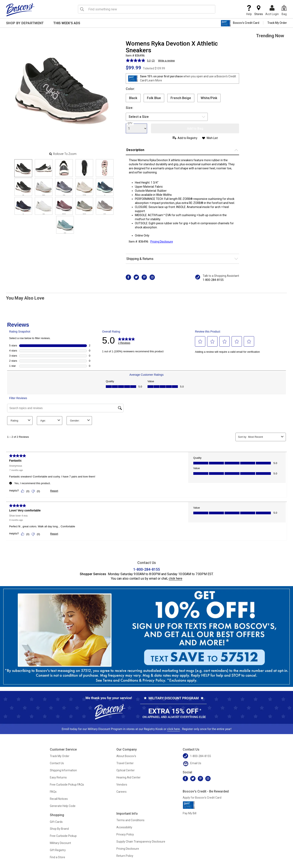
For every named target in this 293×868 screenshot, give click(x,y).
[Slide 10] (23, 206)
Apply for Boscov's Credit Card (202, 798)
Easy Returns (58, 777)
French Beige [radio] (181, 98)
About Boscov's (126, 756)
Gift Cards (56, 822)
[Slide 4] (105, 168)
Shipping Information (63, 770)
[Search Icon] (82, 9)
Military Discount (60, 843)
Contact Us (57, 763)
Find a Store (57, 857)
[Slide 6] (44, 187)
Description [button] (135, 150)
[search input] (147, 9)
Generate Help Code (63, 806)
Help (249, 10)
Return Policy (125, 856)
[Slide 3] (84, 168)
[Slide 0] (23, 168)
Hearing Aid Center (128, 777)
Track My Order (277, 23)
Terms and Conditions (130, 820)
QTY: (130, 123)
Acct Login (272, 10)
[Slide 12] (64, 206)
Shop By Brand (59, 829)
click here (175, 578)
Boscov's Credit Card (240, 23)
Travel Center (125, 763)
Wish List (212, 138)
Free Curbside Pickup (63, 836)
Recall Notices (59, 799)
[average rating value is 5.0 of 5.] (139, 60)
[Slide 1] (44, 168)
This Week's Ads (67, 23)
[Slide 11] (44, 206)
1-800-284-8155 (213, 280)
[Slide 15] (65, 225)
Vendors (122, 785)
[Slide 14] (105, 206)
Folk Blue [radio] (154, 98)
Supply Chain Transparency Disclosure (141, 842)
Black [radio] (133, 98)
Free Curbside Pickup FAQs (67, 785)
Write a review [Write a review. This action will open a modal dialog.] (166, 61)
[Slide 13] (84, 206)
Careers (121, 792)
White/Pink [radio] (209, 98)
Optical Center (126, 770)
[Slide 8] (84, 187)
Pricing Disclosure (128, 849)
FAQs (53, 792)
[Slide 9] (105, 187)
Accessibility (124, 827)
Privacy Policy (125, 834)
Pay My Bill (190, 813)
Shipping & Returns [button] (140, 259)
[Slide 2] (64, 168)
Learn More (155, 80)
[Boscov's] (20, 10)
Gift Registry (58, 850)
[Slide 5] (23, 187)
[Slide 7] (64, 187)
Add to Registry (187, 138)
